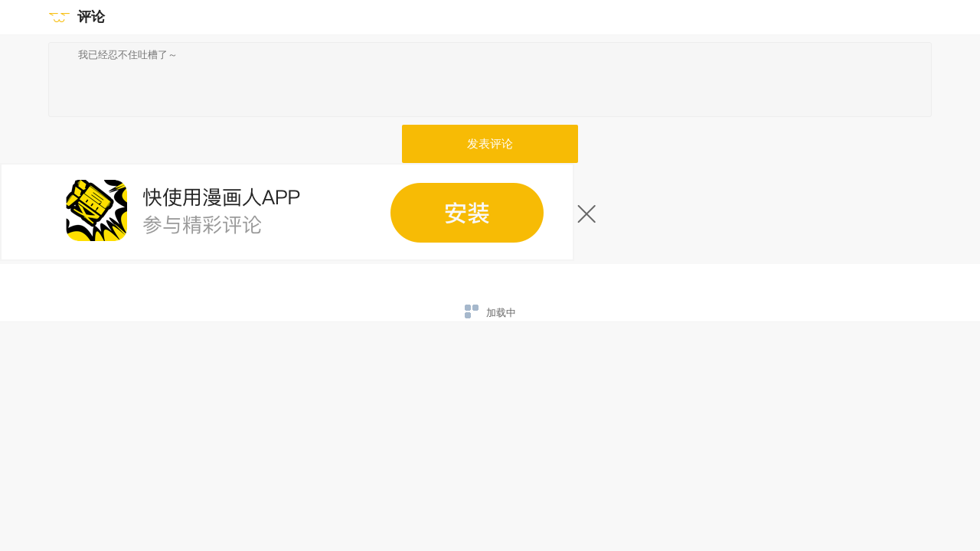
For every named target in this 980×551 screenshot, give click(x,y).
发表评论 (490, 144)
